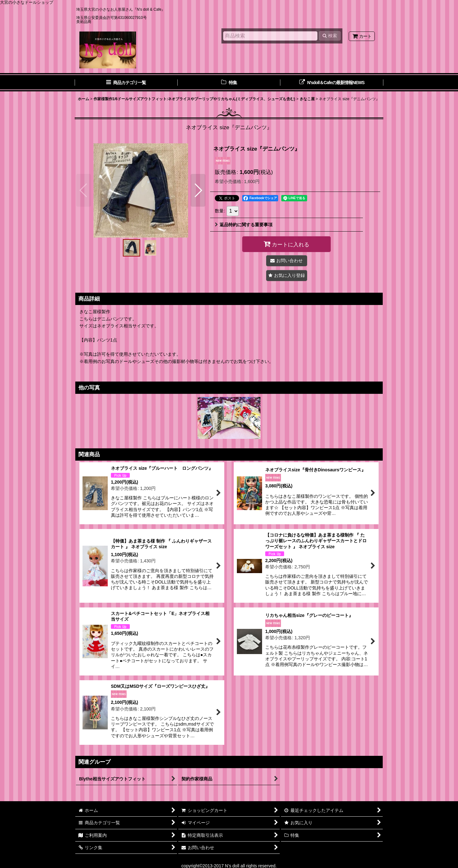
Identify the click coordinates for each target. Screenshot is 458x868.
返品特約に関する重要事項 (244, 225)
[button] (84, 190)
